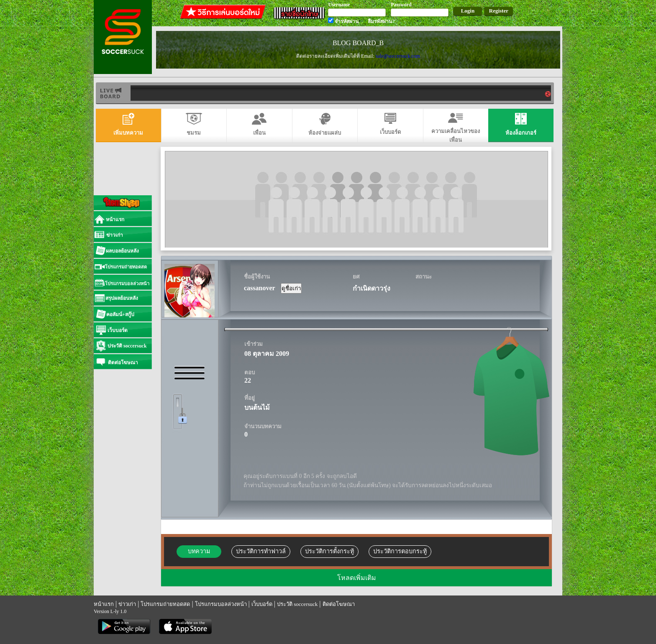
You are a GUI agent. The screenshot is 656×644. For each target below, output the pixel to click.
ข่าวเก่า (127, 604)
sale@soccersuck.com (398, 56)
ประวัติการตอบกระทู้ (400, 551)
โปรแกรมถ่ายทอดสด (165, 604)
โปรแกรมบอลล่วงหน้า (221, 604)
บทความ (199, 551)
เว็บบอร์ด (262, 604)
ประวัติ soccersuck (297, 604)
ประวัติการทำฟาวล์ (261, 551)
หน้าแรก (104, 604)
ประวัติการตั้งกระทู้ (329, 551)
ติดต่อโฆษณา (339, 604)
